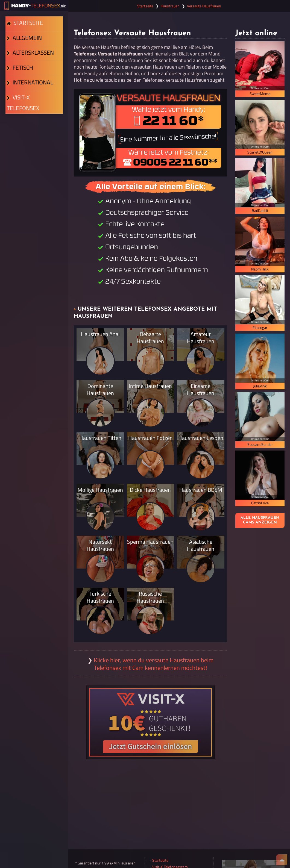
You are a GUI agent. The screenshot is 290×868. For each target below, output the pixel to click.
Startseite (27, 28)
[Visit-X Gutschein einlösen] (151, 722)
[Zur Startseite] (34, 5)
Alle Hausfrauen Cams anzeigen (260, 520)
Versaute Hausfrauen (204, 6)
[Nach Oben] (282, 860)
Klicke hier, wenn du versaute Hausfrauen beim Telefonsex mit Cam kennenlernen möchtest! (154, 664)
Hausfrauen (170, 6)
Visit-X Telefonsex (33, 147)
